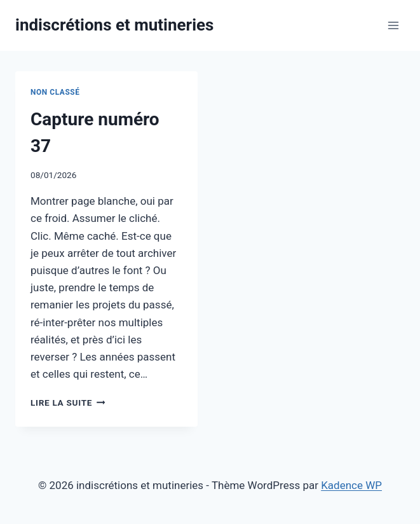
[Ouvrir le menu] (393, 25)
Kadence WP (351, 485)
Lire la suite (68, 403)
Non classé (55, 92)
